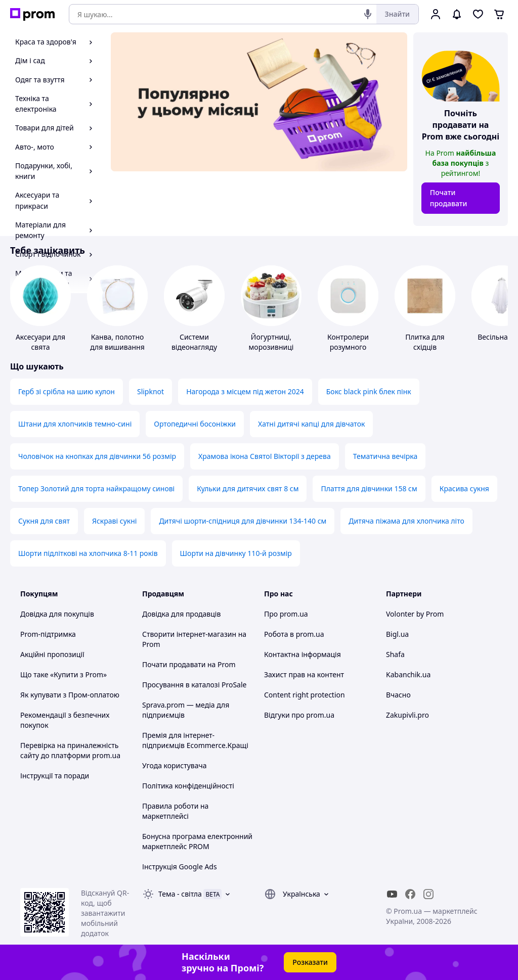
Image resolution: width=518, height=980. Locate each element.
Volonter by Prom (415, 614)
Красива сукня (464, 488)
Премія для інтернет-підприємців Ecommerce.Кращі (195, 740)
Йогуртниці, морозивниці (271, 342)
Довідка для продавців (181, 614)
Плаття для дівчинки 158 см (369, 488)
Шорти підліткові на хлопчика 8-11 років (88, 553)
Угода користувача (175, 765)
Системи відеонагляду (194, 342)
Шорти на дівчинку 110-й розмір (236, 553)
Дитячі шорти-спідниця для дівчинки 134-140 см (243, 521)
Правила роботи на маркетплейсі (175, 811)
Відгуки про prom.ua (299, 715)
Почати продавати (449, 198)
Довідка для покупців (57, 614)
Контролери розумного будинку (348, 347)
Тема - (180, 894)
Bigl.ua (397, 634)
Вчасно (398, 695)
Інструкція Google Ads (180, 867)
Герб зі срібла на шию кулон (67, 391)
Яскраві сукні (114, 521)
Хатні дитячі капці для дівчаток (311, 424)
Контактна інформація (303, 654)
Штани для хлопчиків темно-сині (75, 424)
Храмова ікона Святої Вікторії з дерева (265, 456)
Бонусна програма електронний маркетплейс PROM (197, 841)
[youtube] (392, 894)
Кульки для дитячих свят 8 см (248, 488)
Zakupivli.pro (407, 715)
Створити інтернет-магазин (189, 634)
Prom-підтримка (48, 634)
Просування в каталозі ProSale (194, 685)
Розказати (310, 962)
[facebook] (410, 894)
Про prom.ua (286, 614)
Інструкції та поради (55, 776)
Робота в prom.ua (294, 634)
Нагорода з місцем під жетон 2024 (245, 391)
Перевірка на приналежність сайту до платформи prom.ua (70, 750)
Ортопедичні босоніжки (195, 424)
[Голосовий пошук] (368, 14)
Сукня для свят (44, 521)
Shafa (395, 654)
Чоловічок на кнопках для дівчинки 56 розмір (97, 456)
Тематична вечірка (385, 456)
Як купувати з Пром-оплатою (70, 695)
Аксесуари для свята (40, 342)
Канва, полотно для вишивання (117, 342)
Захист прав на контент (304, 674)
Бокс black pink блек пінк (369, 391)
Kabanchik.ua (408, 674)
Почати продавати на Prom (189, 664)
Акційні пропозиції (52, 654)
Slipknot (150, 391)
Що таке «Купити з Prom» (63, 674)
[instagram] (428, 894)
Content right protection (305, 695)
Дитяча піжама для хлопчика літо (406, 521)
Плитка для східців (425, 342)
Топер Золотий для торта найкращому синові (96, 488)
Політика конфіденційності (188, 786)
